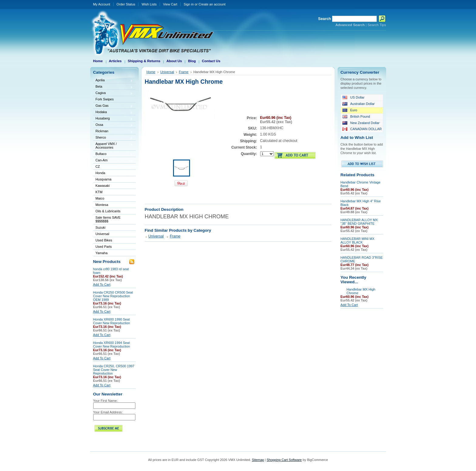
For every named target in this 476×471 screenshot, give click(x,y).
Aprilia (113, 81)
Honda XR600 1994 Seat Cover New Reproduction (112, 345)
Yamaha (113, 253)
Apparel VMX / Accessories (113, 146)
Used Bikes (104, 240)
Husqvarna (113, 180)
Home (151, 72)
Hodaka (113, 112)
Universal (113, 234)
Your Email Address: (108, 412)
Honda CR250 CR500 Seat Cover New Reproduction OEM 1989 (113, 296)
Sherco (113, 138)
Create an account (212, 4)
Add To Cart (102, 284)
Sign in (189, 4)
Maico (113, 199)
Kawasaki (113, 186)
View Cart (170, 4)
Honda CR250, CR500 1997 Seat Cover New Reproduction (114, 370)
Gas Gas (113, 106)
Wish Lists (149, 4)
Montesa (113, 205)
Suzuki (113, 228)
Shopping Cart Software (284, 460)
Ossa (113, 125)
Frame (184, 72)
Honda (113, 173)
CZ (113, 167)
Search (325, 19)
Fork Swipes (105, 99)
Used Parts (104, 247)
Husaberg (113, 119)
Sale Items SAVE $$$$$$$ (108, 219)
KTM (113, 192)
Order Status (126, 4)
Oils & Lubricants (108, 211)
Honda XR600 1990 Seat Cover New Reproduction (112, 321)
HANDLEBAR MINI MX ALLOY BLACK (358, 241)
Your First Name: (105, 401)
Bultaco (113, 154)
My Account (102, 4)
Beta (113, 87)
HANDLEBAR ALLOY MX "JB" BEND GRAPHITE (359, 222)
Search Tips (377, 25)
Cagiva (113, 93)
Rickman (113, 131)
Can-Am (113, 161)
